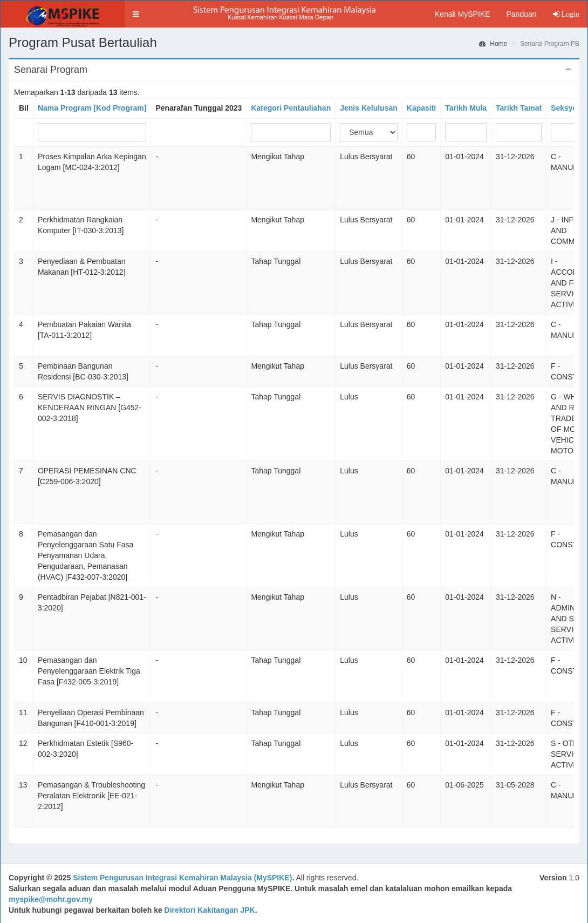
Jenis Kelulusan (369, 108)
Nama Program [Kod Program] (92, 108)
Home (493, 44)
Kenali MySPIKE (463, 14)
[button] (136, 14)
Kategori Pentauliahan (291, 108)
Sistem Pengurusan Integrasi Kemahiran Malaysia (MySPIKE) (182, 878)
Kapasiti (421, 108)
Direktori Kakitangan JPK (210, 910)
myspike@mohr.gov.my (51, 899)
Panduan (521, 14)
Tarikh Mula (466, 108)
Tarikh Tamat (519, 108)
